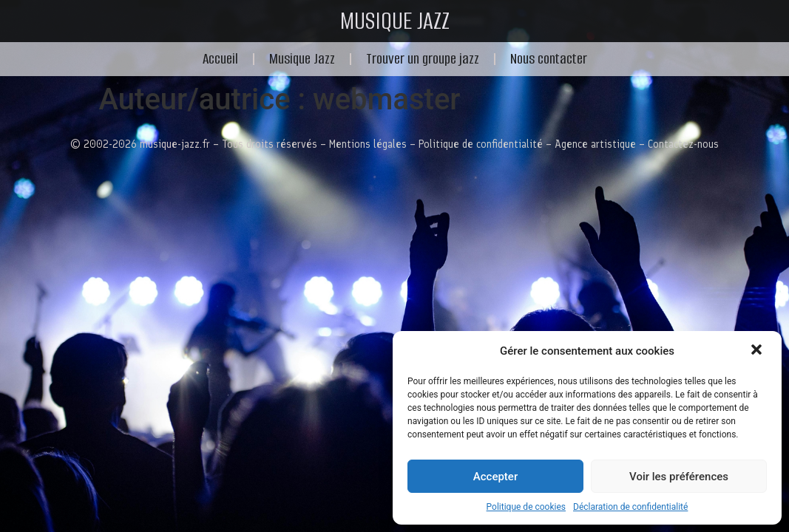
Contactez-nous (683, 144)
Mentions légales (368, 144)
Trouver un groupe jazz (423, 59)
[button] (758, 351)
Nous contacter (549, 59)
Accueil (220, 59)
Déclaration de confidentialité (630, 507)
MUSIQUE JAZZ (395, 21)
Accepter (495, 477)
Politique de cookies (526, 507)
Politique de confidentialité (481, 144)
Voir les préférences (679, 477)
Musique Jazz (302, 59)
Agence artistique (595, 144)
